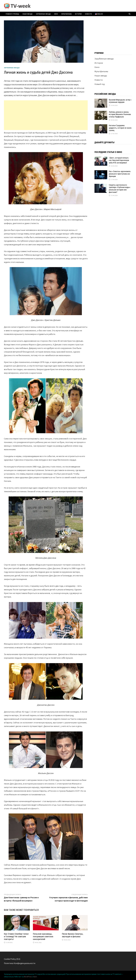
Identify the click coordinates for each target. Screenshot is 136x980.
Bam (35, 977)
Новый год (100, 84)
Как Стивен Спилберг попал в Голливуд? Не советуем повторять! (16, 937)
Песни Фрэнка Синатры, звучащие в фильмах (73, 935)
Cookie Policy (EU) (12, 959)
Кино (56, 14)
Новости (88, 14)
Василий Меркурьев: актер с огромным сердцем (120, 101)
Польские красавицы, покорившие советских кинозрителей (43, 937)
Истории (78, 14)
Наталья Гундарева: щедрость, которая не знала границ (120, 128)
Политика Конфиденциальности (20, 963)
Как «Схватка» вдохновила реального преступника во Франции (120, 174)
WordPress (28, 977)
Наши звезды (27, 14)
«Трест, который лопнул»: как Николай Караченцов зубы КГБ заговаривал (119, 160)
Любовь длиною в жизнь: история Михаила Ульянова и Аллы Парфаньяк (120, 114)
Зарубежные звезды (43, 14)
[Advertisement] (46, 115)
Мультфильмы (67, 14)
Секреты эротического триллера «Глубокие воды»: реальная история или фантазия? (120, 189)
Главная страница (12, 14)
